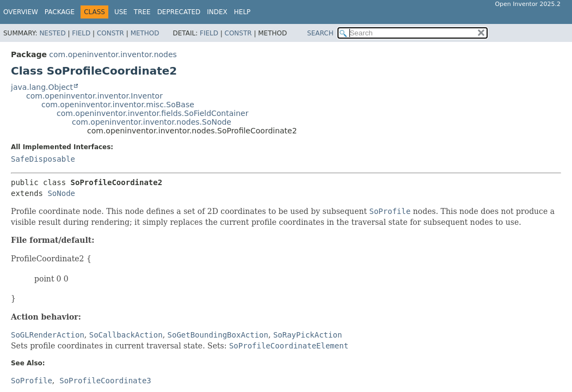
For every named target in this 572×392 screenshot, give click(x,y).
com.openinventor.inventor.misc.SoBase (118, 105)
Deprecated (179, 12)
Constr (110, 33)
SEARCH (320, 33)
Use (121, 12)
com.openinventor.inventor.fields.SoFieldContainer (152, 113)
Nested (52, 33)
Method (145, 33)
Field (81, 33)
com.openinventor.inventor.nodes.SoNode (152, 122)
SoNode (61, 193)
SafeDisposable (43, 159)
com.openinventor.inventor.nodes (113, 54)
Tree (142, 12)
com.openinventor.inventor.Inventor (94, 96)
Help (242, 12)
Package (60, 12)
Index (217, 12)
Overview (21, 12)
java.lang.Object (42, 87)
